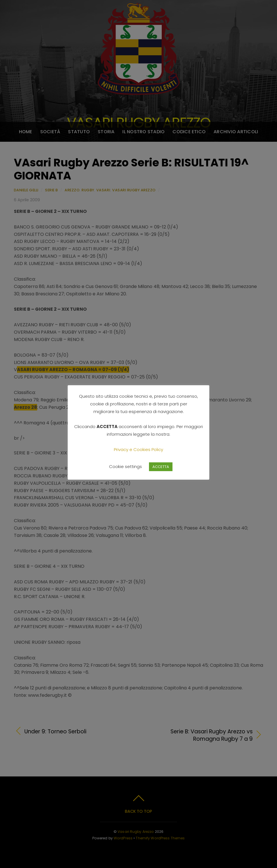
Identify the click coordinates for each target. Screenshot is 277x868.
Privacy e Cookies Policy (138, 449)
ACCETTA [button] (161, 467)
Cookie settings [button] (125, 466)
